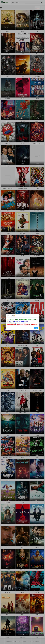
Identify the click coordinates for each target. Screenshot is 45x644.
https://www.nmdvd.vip (19, 323)
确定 (36, 328)
